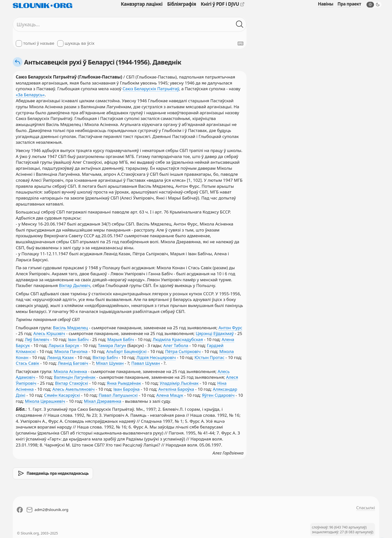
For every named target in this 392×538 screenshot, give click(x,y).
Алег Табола (176, 345)
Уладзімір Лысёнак (179, 383)
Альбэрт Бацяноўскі (126, 351)
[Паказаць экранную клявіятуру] (240, 43)
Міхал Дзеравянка (103, 401)
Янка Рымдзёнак (124, 383)
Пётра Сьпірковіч (183, 351)
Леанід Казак (60, 357)
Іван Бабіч (78, 339)
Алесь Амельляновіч (73, 389)
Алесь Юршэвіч (49, 333)
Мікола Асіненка (70, 371)
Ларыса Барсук (64, 345)
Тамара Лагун (112, 345)
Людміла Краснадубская (178, 339)
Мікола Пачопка (71, 351)
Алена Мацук (170, 395)
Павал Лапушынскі (118, 395)
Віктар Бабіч (105, 357)
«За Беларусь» (30, 95)
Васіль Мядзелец (70, 328)
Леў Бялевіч (37, 339)
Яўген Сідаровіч (218, 395)
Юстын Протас (209, 357)
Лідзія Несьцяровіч (156, 357)
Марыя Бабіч (121, 339)
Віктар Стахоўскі (71, 383)
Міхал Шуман (110, 363)
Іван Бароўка (126, 389)
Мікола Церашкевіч (45, 401)
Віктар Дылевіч (75, 285)
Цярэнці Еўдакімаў (215, 333)
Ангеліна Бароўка (176, 389)
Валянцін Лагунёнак (75, 377)
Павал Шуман (146, 363)
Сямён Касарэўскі (62, 395)
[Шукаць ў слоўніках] (240, 24)
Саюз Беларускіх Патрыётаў (151, 89)
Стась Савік (27, 363)
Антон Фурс (230, 328)
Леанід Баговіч (73, 363)
